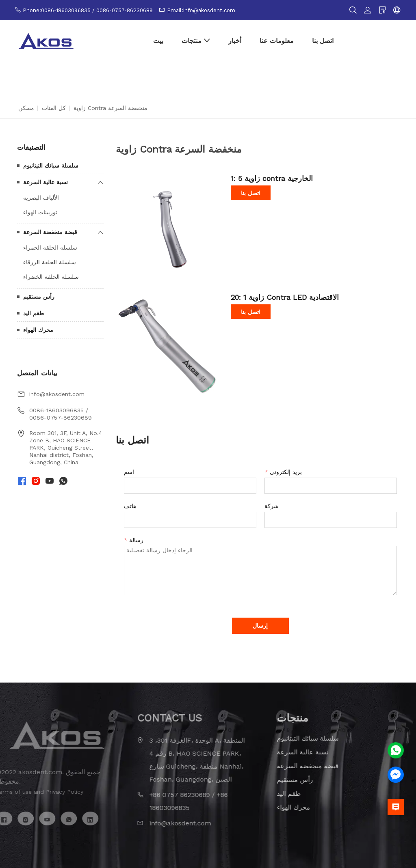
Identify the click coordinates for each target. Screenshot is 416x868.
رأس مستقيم (39, 297)
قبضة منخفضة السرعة (50, 232)
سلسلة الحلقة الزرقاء (50, 262)
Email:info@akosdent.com (201, 10)
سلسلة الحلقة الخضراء (51, 277)
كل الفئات (54, 108)
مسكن (26, 108)
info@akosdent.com (57, 394)
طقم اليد (34, 313)
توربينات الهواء (40, 212)
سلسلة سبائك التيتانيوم (51, 166)
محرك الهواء (38, 330)
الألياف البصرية (41, 198)
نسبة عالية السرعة (45, 182)
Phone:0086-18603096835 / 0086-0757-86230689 (88, 10)
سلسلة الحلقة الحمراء (50, 248)
